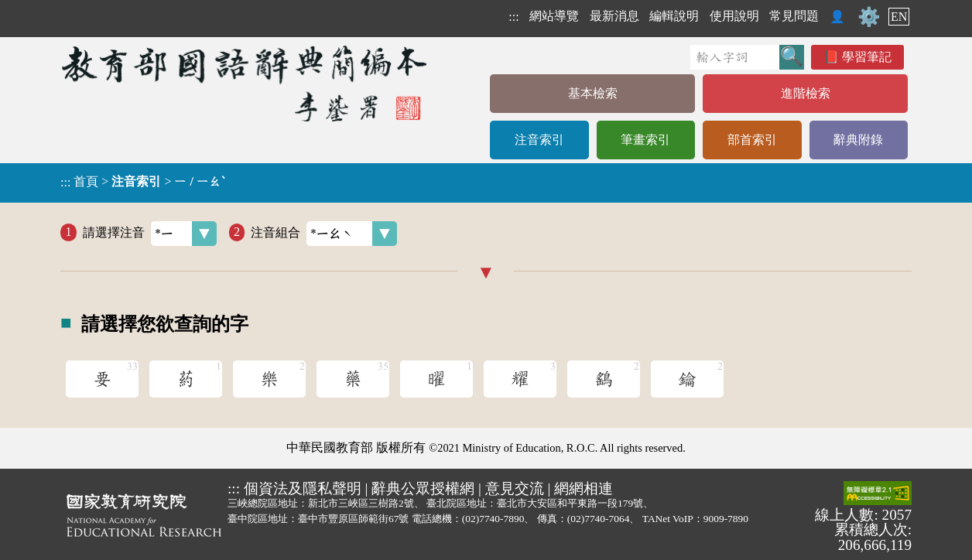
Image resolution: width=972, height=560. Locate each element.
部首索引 (752, 140)
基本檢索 (593, 93)
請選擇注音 (150, 234)
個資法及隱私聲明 (303, 488)
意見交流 (515, 488)
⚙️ (869, 17)
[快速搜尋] (735, 57)
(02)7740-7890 (493, 519)
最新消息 (614, 16)
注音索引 (539, 140)
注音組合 (324, 234)
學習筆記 (867, 57)
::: (513, 17)
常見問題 (794, 16)
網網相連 (584, 488)
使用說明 (734, 16)
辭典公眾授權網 (423, 488)
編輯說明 (674, 16)
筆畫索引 (645, 140)
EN (899, 17)
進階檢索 (806, 93)
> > (142, 182)
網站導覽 (554, 16)
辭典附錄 (858, 140)
